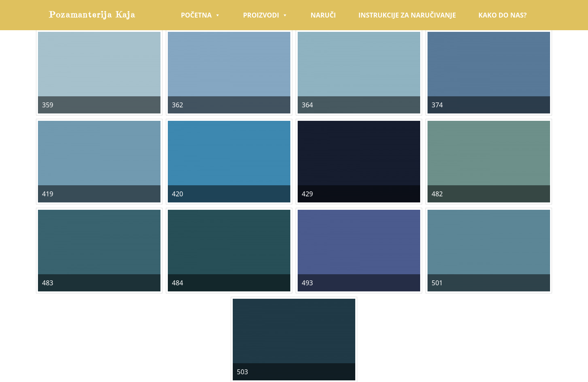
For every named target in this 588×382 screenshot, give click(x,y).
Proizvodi (265, 15)
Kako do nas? (503, 15)
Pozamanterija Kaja (92, 15)
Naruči (323, 15)
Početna (201, 15)
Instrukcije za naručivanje (407, 15)
